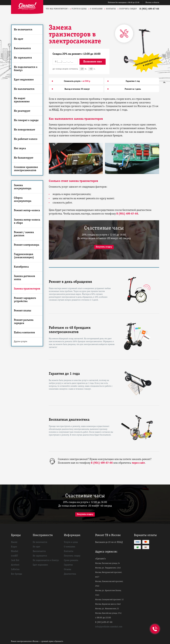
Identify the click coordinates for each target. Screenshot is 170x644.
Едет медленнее (24, 80)
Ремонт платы (23, 311)
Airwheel (15, 565)
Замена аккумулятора (23, 187)
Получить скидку (128, 9)
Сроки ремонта (71, 560)
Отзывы (68, 569)
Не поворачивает (24, 130)
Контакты (111, 9)
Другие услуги (21, 342)
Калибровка (21, 267)
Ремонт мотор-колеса (27, 211)
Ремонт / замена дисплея (24, 234)
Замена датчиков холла (24, 278)
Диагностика (70, 574)
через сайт (138, 463)
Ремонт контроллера (27, 245)
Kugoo (14, 547)
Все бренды (17, 574)
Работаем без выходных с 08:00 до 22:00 (124, 2)
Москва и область (152, 2)
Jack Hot (15, 560)
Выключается (22, 48)
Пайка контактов (24, 333)
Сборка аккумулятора (23, 200)
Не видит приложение (22, 100)
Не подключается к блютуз (26, 69)
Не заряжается (23, 58)
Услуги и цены (79, 9)
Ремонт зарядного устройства (25, 300)
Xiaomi (14, 542)
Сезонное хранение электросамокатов (26, 169)
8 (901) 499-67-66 (149, 9)
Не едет (19, 39)
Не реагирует (22, 111)
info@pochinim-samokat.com (109, 627)
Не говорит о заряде (26, 120)
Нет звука (20, 149)
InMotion (15, 569)
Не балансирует (24, 158)
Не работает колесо (26, 139)
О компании (96, 9)
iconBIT (14, 556)
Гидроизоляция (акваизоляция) (24, 256)
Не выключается (24, 89)
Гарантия (68, 565)
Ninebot (15, 551)
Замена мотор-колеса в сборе (27, 221)
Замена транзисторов (27, 289)
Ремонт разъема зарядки (24, 322)
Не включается (23, 30)
